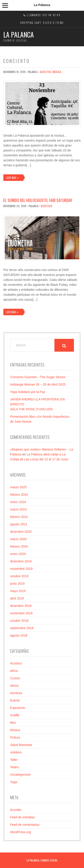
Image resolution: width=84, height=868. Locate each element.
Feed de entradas (22, 817)
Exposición (18, 708)
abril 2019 (17, 598)
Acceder (16, 810)
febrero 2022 (19, 517)
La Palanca (19, 34)
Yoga (14, 782)
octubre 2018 (19, 621)
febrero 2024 (19, 495)
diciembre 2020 (21, 532)
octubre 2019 (19, 576)
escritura (16, 693)
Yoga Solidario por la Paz (28, 392)
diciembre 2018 (21, 606)
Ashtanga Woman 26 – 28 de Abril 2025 (38, 384)
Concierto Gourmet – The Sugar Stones (38, 377)
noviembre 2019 (21, 569)
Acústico (46, 72)
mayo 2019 (18, 591)
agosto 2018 (19, 635)
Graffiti (15, 715)
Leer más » (12, 178)
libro (13, 723)
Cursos (15, 678)
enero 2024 (18, 502)
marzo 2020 (18, 539)
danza (14, 686)
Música (57, 72)
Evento (15, 700)
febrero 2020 (19, 546)
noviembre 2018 (21, 613)
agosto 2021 (19, 524)
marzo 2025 (18, 487)
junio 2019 (17, 584)
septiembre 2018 (22, 628)
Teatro (14, 767)
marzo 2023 (18, 509)
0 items (58, 23)
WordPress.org (20, 832)
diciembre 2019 (21, 561)
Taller (14, 760)
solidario (16, 752)
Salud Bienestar (21, 745)
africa (14, 671)
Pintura (15, 737)
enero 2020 (18, 554)
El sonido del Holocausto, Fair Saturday (38, 200)
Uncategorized (20, 775)
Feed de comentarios (25, 825)
